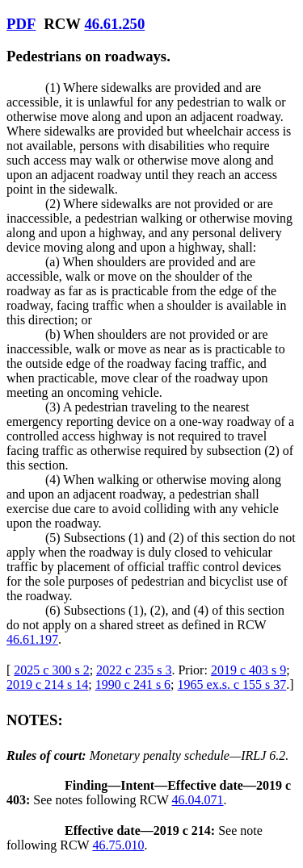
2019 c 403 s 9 (248, 670)
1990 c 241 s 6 (133, 684)
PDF (21, 24)
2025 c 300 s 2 (51, 670)
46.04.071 (198, 800)
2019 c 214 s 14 (47, 684)
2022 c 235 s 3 (134, 670)
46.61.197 (32, 639)
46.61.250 (114, 24)
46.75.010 (118, 845)
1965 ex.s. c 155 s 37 (232, 684)
